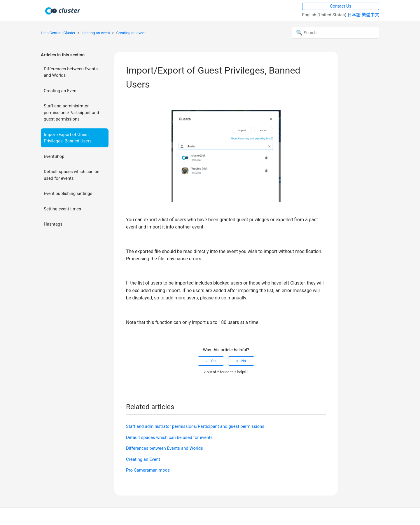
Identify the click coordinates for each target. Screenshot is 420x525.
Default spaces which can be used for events (72, 175)
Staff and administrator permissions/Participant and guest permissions (71, 112)
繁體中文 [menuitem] (370, 15)
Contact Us (341, 6)
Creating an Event (61, 91)
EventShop (54, 156)
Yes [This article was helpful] (213, 361)
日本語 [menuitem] (355, 15)
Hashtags (53, 224)
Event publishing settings (68, 193)
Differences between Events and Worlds (71, 72)
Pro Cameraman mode (148, 470)
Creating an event (131, 33)
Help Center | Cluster (58, 33)
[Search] (335, 33)
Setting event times (62, 209)
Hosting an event (96, 33)
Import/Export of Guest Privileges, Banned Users (68, 138)
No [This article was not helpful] (243, 361)
